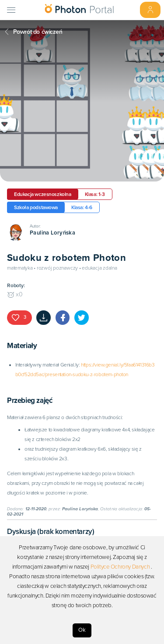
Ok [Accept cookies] (82, 630)
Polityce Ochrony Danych (120, 567)
